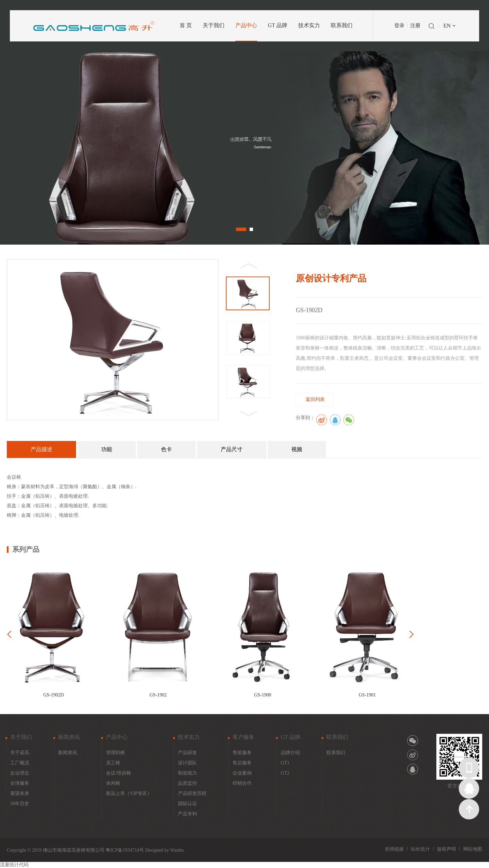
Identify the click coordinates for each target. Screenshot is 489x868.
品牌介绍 (290, 753)
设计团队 (187, 763)
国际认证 (187, 804)
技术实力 (309, 25)
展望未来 (20, 793)
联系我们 (342, 25)
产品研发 (187, 753)
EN (447, 26)
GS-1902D (53, 695)
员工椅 (113, 763)
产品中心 (246, 25)
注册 (415, 25)
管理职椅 (115, 753)
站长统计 (420, 849)
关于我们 (214, 25)
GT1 (285, 763)
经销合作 (242, 783)
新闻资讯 (69, 737)
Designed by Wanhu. (165, 850)
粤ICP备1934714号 (125, 850)
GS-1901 (367, 695)
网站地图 (473, 849)
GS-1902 (158, 695)
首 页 (186, 25)
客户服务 (243, 737)
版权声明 (447, 849)
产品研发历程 (192, 793)
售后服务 (242, 763)
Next (449, 122)
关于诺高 (20, 753)
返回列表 (315, 399)
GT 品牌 (278, 25)
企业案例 (242, 773)
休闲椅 (113, 783)
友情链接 (394, 849)
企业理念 (20, 773)
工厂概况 (20, 763)
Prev (40, 122)
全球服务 (20, 783)
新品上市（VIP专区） (129, 793)
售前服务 (242, 753)
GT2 (285, 773)
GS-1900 (263, 695)
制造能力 (187, 773)
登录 (399, 25)
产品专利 (187, 814)
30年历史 (20, 804)
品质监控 (187, 783)
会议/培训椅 (119, 773)
